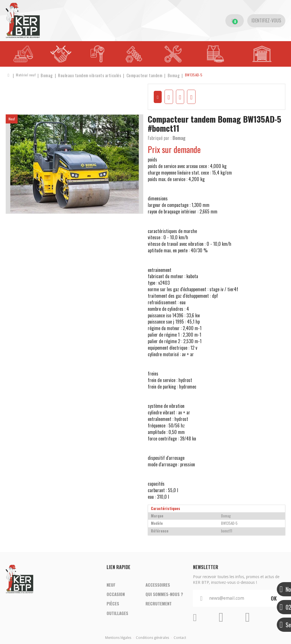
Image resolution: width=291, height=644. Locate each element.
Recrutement (159, 603)
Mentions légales (118, 636)
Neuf (111, 581)
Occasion (116, 592)
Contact (180, 636)
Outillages (117, 613)
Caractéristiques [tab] (166, 506)
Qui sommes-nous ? (164, 592)
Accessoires (158, 581)
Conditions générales (152, 636)
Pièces (113, 603)
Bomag (179, 136)
